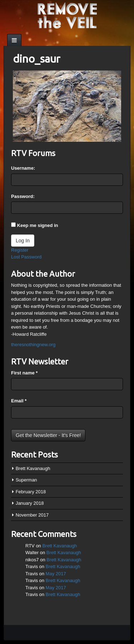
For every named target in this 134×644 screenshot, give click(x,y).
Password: (23, 196)
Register (20, 250)
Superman (26, 480)
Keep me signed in (38, 225)
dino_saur (36, 59)
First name (24, 373)
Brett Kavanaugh (33, 468)
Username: (23, 168)
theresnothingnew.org (33, 345)
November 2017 (32, 515)
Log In (23, 241)
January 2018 (30, 503)
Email (19, 401)
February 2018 (31, 492)
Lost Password (26, 257)
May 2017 (56, 574)
